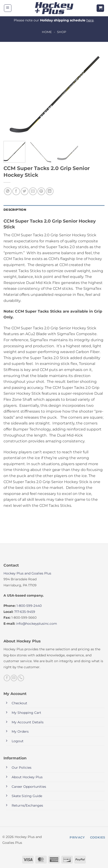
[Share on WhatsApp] (8, 191)
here (90, 20)
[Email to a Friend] (33, 191)
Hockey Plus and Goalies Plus (27, 573)
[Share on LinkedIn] (50, 191)
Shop (62, 32)
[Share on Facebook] (16, 191)
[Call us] (21, 678)
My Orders (20, 731)
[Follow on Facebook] (7, 678)
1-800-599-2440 (29, 606)
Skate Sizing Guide (27, 796)
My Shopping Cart (26, 713)
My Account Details (28, 722)
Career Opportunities (29, 787)
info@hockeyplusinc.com (37, 624)
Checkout (19, 703)
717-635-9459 (25, 612)
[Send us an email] (14, 678)
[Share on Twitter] (25, 191)
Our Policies (22, 768)
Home (47, 32)
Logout (18, 741)
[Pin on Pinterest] (41, 191)
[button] (8, 8)
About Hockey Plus (27, 777)
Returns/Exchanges (27, 805)
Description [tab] (15, 210)
